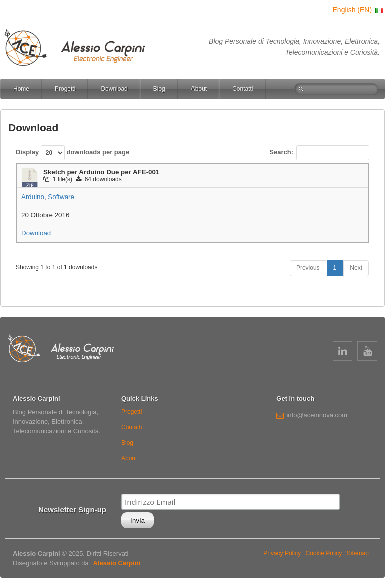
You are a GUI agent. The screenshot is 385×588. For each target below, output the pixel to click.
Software (61, 197)
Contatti (242, 89)
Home (21, 89)
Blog (159, 89)
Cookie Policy (324, 553)
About (199, 89)
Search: (319, 153)
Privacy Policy (282, 553)
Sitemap (358, 553)
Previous (308, 268)
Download (114, 89)
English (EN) (359, 10)
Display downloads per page (72, 153)
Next (356, 268)
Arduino (33, 197)
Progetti (65, 89)
